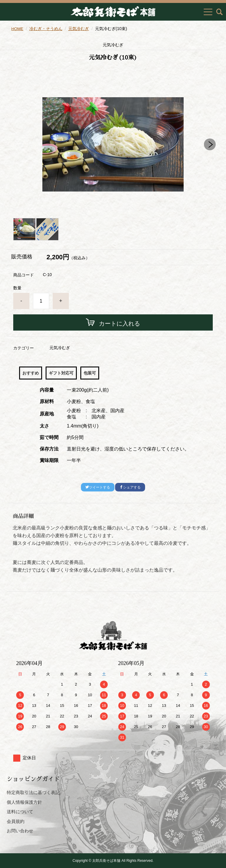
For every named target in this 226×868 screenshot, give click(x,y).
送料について (20, 812)
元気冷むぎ (79, 29)
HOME (17, 29)
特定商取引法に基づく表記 (33, 792)
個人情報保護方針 (24, 802)
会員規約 (16, 821)
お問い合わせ (20, 831)
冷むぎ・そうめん (46, 29)
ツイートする (98, 487)
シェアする (130, 487)
